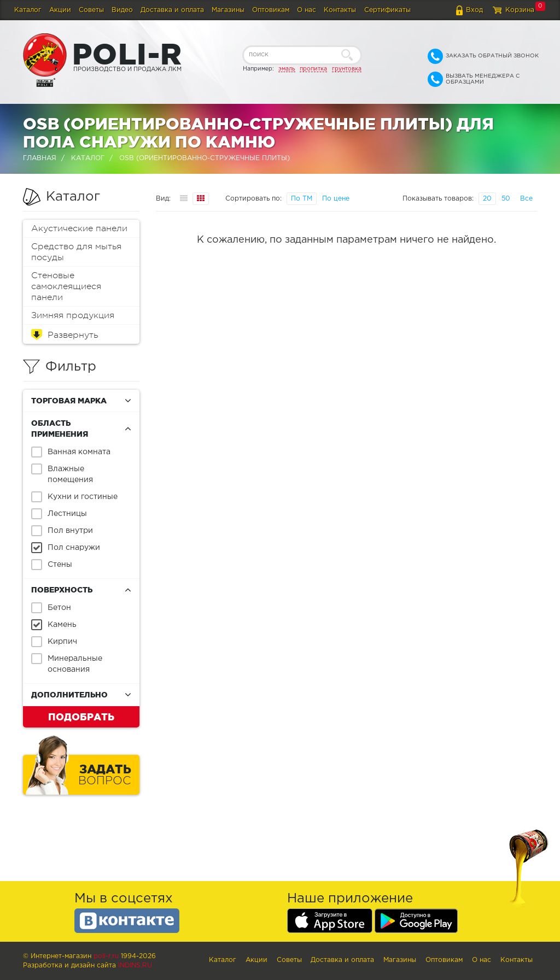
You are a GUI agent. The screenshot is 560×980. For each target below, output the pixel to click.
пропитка (313, 69)
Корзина (520, 10)
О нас (307, 10)
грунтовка (347, 69)
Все (526, 199)
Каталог (28, 10)
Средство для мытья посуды (76, 252)
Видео (122, 10)
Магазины (228, 10)
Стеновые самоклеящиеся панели (66, 286)
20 (487, 199)
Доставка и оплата (172, 10)
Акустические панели (79, 228)
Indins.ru (135, 966)
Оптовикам (271, 10)
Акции (60, 10)
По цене (336, 199)
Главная (40, 158)
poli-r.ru (106, 956)
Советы (91, 10)
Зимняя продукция (73, 315)
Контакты (340, 10)
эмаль (287, 69)
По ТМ (302, 199)
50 (506, 199)
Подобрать (81, 717)
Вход (474, 10)
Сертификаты (387, 10)
